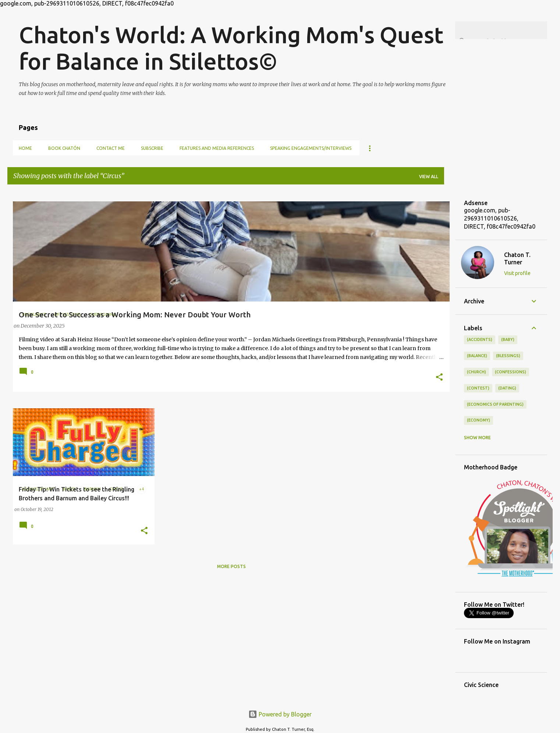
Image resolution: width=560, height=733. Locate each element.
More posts (231, 566)
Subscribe (152, 148)
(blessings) (508, 356)
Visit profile (517, 273)
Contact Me (111, 148)
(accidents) (480, 339)
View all (429, 177)
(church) (476, 372)
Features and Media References (217, 148)
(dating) (507, 388)
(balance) (477, 356)
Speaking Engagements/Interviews (311, 148)
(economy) (479, 420)
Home (25, 148)
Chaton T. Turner (517, 258)
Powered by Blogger (280, 714)
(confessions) (511, 372)
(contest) (478, 388)
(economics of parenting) (495, 404)
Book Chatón (64, 148)
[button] (439, 378)
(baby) (508, 339)
